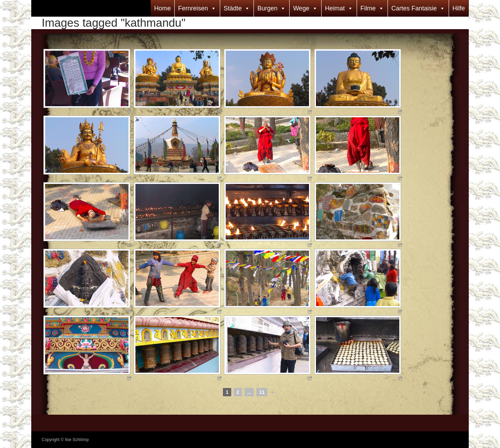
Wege (301, 8)
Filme (368, 8)
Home (162, 8)
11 (262, 392)
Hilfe (459, 8)
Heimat (335, 8)
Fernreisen (193, 8)
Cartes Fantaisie (414, 8)
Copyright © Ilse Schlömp (65, 440)
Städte (233, 8)
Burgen (267, 8)
